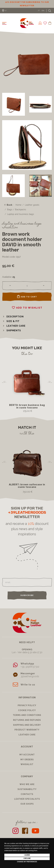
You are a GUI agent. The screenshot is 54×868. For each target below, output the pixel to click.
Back (8, 205)
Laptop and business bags (21, 214)
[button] (13, 317)
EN (43, 11)
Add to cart (27, 297)
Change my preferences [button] (27, 862)
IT (39, 11)
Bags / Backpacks (17, 210)
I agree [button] (27, 855)
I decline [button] (27, 858)
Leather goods (32, 205)
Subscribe (27, 595)
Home (19, 205)
